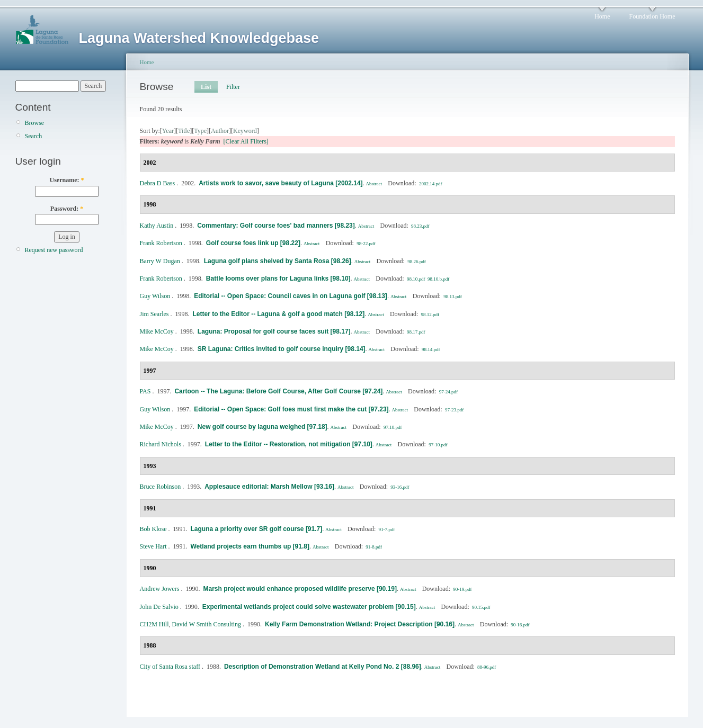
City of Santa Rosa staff (170, 667)
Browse (35, 123)
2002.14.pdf (431, 184)
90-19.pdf (462, 589)
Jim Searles (154, 314)
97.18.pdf (393, 427)
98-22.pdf (366, 244)
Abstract (374, 184)
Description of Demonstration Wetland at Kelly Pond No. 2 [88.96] (323, 667)
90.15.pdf (481, 607)
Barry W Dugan (160, 261)
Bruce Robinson (161, 487)
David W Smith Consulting (207, 624)
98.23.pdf (420, 226)
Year (168, 131)
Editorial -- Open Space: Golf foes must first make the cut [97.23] (291, 409)
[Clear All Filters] (246, 141)
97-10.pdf (438, 445)
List (206, 87)
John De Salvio (159, 607)
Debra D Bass (158, 183)
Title (184, 131)
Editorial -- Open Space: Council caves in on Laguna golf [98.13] (291, 296)
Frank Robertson (161, 243)
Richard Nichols (161, 444)
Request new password (54, 250)
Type (200, 131)
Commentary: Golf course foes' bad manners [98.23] (276, 226)
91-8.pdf (374, 547)
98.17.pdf (416, 332)
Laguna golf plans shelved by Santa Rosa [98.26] (278, 261)
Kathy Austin (157, 226)
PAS (145, 391)
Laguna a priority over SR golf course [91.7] (257, 529)
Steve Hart (153, 546)
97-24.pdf (448, 392)
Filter (233, 87)
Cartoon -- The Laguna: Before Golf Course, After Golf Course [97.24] (278, 391)
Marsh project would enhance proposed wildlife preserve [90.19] (300, 589)
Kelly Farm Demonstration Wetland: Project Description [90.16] (360, 624)
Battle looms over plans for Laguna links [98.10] (278, 278)
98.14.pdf (431, 349)
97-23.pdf (454, 410)
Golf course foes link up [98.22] (253, 243)
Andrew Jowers (160, 589)
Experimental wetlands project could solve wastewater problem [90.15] (309, 607)
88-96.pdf (487, 667)
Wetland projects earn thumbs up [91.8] (250, 546)
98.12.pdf (430, 314)
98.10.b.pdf (438, 279)
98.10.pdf (416, 279)
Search (34, 136)
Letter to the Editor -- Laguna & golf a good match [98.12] (279, 314)
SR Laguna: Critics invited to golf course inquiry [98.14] (282, 349)
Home (602, 16)
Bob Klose (153, 529)
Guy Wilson (155, 296)
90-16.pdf (520, 625)
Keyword (245, 131)
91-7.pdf (387, 529)
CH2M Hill (154, 624)
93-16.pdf (400, 487)
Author (220, 131)
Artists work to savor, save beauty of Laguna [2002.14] (281, 183)
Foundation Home (652, 16)
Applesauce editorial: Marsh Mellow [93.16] (269, 487)
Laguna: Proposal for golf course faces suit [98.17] (274, 331)
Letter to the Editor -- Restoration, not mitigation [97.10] (289, 444)
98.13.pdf (453, 296)
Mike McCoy (157, 331)
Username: (67, 180)
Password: (67, 209)
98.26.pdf (417, 262)
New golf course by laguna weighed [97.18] (262, 427)
